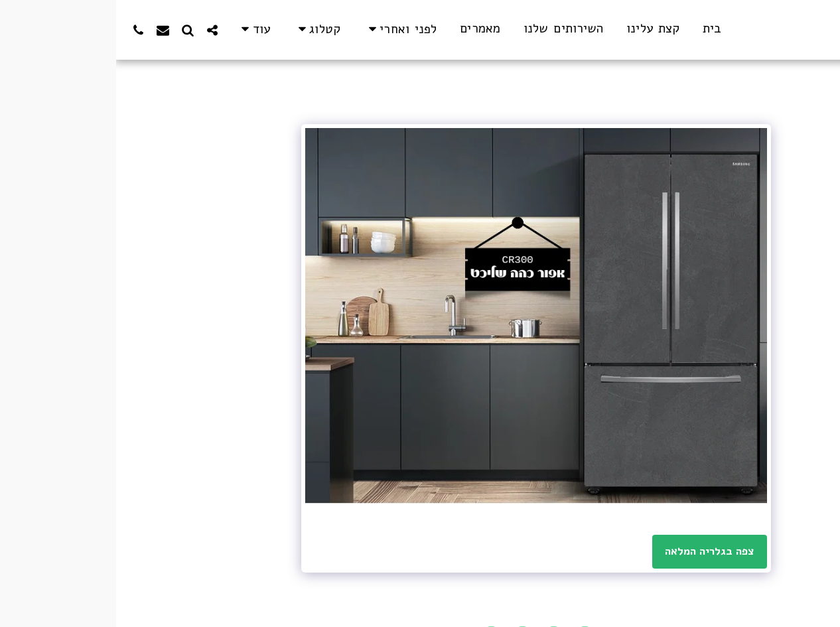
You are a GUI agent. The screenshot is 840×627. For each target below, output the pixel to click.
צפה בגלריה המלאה (594, 551)
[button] (284, 30)
